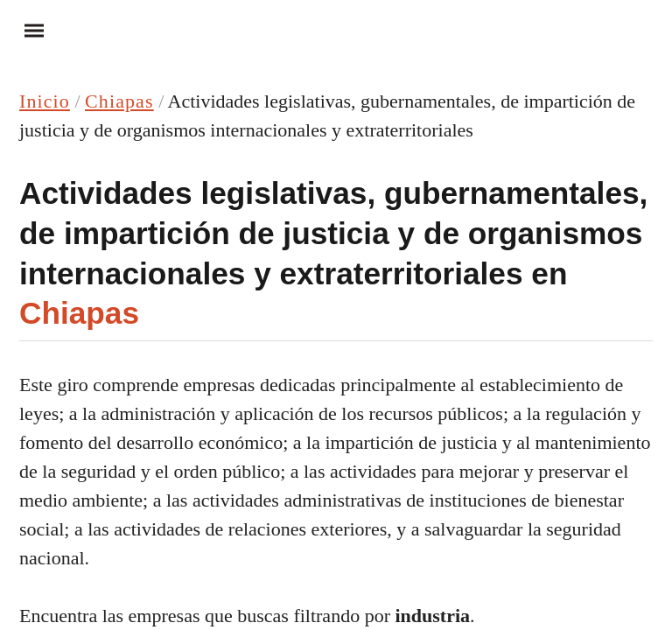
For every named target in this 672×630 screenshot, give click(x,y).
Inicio (45, 101)
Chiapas (119, 101)
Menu (26, 30)
